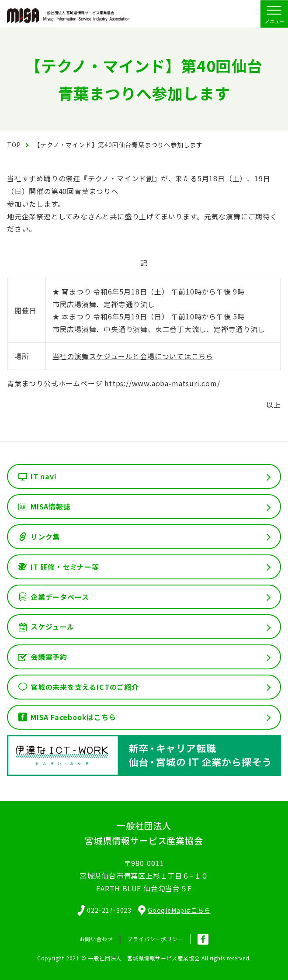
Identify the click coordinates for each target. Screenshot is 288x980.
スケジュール (52, 627)
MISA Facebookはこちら (73, 717)
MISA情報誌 (51, 506)
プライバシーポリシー (155, 939)
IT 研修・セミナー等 (65, 567)
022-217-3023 (109, 910)
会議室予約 (49, 657)
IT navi (44, 476)
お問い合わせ (96, 939)
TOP (14, 145)
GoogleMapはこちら (174, 910)
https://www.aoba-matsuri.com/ (162, 383)
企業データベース (60, 597)
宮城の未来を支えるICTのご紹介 (85, 687)
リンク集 (45, 537)
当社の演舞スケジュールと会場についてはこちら (133, 356)
